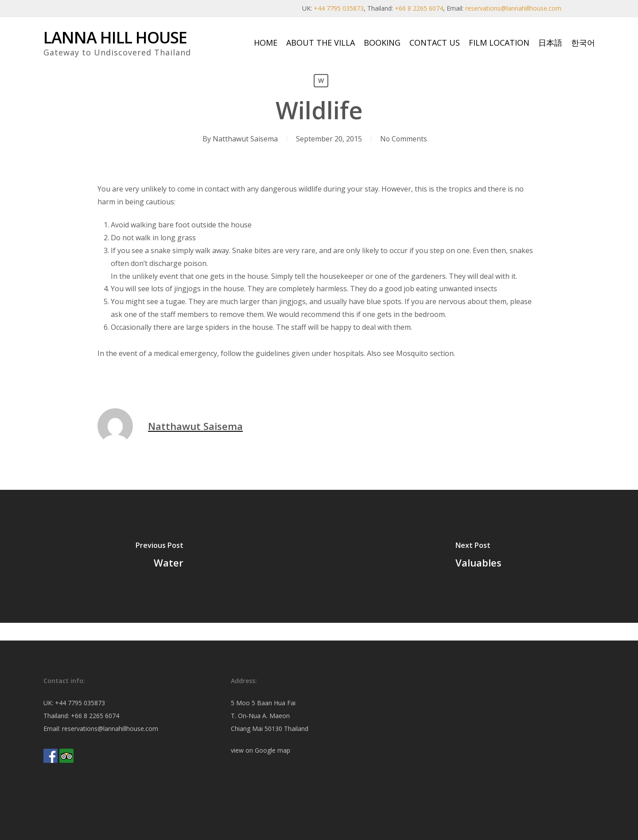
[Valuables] (478, 556)
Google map (272, 750)
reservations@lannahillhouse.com (513, 8)
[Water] (159, 556)
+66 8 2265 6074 (419, 8)
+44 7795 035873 (339, 8)
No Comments (404, 139)
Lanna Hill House (115, 38)
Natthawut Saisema (245, 139)
